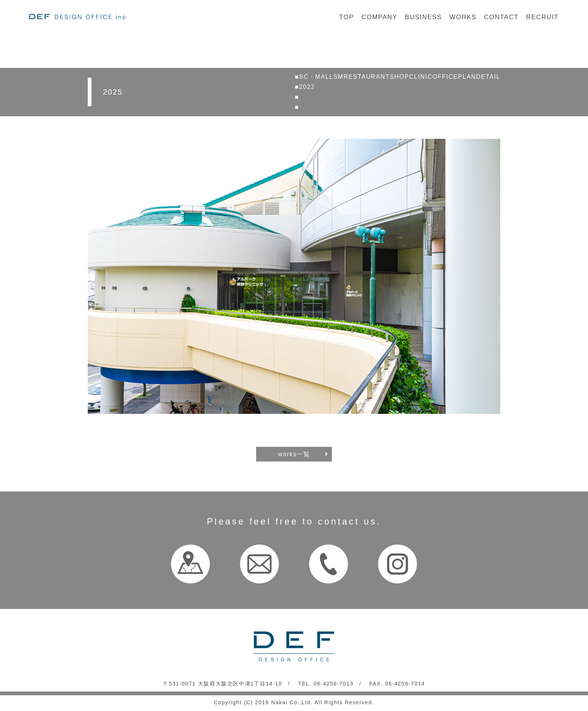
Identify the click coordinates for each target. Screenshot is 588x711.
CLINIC (421, 77)
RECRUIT (542, 17)
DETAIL (488, 77)
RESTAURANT (367, 77)
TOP (346, 17)
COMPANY (379, 17)
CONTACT (501, 17)
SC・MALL (316, 77)
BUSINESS (424, 17)
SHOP (399, 77)
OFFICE (445, 77)
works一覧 (294, 454)
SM (338, 77)
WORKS (463, 17)
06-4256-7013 (333, 684)
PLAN (467, 77)
